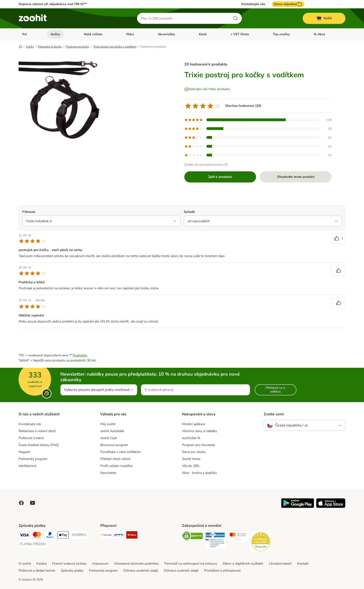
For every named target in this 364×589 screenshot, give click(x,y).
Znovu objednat (288, 4)
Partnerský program (33, 459)
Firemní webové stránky (69, 564)
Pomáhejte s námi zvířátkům (121, 452)
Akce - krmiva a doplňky (199, 473)
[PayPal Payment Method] (50, 536)
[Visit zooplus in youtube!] (32, 503)
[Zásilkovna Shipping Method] (132, 536)
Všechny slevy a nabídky (200, 431)
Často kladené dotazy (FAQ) (39, 445)
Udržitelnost (27, 466)
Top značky (281, 34)
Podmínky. (80, 355)
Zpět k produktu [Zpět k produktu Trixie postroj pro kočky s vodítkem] (220, 177)
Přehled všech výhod (115, 459)
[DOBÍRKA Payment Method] (79, 535)
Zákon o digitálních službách (243, 564)
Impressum (100, 564)
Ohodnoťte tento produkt (296, 177)
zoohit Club (109, 438)
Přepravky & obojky (50, 47)
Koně (203, 34)
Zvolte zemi (274, 414)
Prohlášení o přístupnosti (222, 571)
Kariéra (41, 564)
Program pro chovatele (198, 445)
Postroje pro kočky (78, 47)
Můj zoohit (108, 424)
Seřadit (189, 212)
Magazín (24, 452)
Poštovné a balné (31, 438)
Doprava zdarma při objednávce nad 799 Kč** (53, 4)
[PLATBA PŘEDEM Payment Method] (33, 544)
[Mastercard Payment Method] (37, 536)
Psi (25, 34)
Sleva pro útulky (194, 452)
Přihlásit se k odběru (275, 390)
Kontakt (303, 564)
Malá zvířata (93, 34)
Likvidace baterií (280, 564)
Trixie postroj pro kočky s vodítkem (115, 47)
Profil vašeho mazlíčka (116, 466)
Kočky (55, 34)
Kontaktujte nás (253, 4)
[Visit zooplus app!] (298, 507)
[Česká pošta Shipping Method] (106, 536)
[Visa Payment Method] (24, 536)
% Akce (319, 34)
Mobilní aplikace (193, 424)
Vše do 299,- (191, 466)
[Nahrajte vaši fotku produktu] (207, 89)
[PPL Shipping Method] (119, 536)
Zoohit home (191, 459)
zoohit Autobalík (112, 431)
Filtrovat (29, 212)
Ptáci (130, 34)
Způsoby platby (72, 571)
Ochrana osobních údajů (141, 571)
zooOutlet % (191, 438)
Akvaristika (166, 34)
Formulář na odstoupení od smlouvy (191, 564)
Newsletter (108, 473)
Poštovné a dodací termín (37, 571)
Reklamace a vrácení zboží (37, 431)
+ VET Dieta (240, 34)
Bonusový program (114, 445)
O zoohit (25, 564)
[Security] (192, 537)
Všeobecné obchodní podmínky (136, 564)
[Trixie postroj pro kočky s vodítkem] (63, 101)
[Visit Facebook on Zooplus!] (21, 503)
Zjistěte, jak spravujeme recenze (207, 165)
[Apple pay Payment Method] (63, 536)
